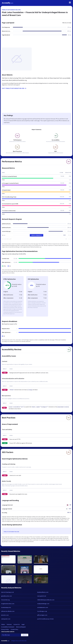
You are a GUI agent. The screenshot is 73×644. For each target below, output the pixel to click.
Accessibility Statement (8, 627)
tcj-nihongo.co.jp (42, 611)
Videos (3, 624)
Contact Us (17, 624)
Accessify (8, 3)
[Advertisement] (36, 43)
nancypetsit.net (42, 596)
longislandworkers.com (8, 604)
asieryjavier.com (6, 619)
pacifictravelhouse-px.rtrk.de (45, 619)
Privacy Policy (5, 629)
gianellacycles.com (6, 596)
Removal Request (21, 627)
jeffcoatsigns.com (42, 615)
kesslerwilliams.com (43, 592)
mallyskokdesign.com (43, 604)
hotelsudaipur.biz (6, 607)
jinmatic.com (5, 615)
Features (9, 624)
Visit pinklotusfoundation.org (14, 88)
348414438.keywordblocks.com (46, 600)
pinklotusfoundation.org (11, 10)
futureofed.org (5, 600)
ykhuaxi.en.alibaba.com (8, 611)
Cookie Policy (14, 629)
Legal (23, 624)
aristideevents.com (43, 607)
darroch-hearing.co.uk (7, 592)
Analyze (25, 635)
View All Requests (37, 235)
